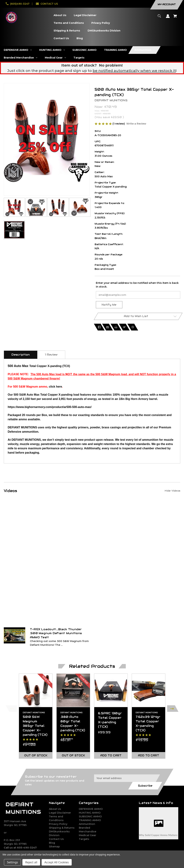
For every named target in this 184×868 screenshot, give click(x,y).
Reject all (31, 862)
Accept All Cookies (57, 862)
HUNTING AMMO (90, 813)
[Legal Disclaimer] (85, 15)
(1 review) (119, 124)
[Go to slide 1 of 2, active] (101, 763)
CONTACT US (49, 4)
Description (21, 355)
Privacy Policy (58, 824)
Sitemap (54, 847)
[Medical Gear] (55, 58)
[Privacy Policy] (101, 23)
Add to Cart (111, 755)
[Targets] (79, 58)
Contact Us (56, 839)
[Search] (159, 18)
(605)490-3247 (20, 4)
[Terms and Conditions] (69, 23)
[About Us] (60, 15)
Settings (12, 862)
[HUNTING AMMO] (52, 50)
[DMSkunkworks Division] (104, 31)
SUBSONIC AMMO (90, 816)
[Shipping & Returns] (67, 31)
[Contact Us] (61, 38)
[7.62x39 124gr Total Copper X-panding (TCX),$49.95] (149, 690)
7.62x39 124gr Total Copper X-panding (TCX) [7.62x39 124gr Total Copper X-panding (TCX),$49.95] (148, 724)
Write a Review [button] (136, 124)
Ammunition (87, 824)
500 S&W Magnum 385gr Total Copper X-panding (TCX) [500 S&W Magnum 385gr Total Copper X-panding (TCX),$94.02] (35, 726)
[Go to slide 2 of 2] (106, 763)
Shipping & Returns (62, 828)
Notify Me (109, 305)
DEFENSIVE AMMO (91, 809)
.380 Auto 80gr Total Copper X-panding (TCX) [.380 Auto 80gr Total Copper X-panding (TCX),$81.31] (73, 724)
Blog (52, 843)
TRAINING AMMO (90, 820)
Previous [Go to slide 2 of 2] (11, 708)
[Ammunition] (145, 50)
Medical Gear (88, 835)
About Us (55, 809)
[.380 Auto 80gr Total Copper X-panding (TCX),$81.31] (73, 690)
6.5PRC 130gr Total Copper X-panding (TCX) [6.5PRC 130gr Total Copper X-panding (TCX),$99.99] (110, 720)
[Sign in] (168, 18)
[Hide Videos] (172, 491)
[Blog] (80, 38)
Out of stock (36, 755)
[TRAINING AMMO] (116, 50)
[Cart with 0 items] (175, 18)
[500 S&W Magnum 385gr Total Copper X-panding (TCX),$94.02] (36, 690)
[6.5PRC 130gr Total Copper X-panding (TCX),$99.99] (111, 690)
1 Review (51, 355)
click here (55, 387)
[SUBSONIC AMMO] (85, 50)
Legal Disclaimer (60, 813)
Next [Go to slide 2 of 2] (173, 708)
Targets (84, 839)
